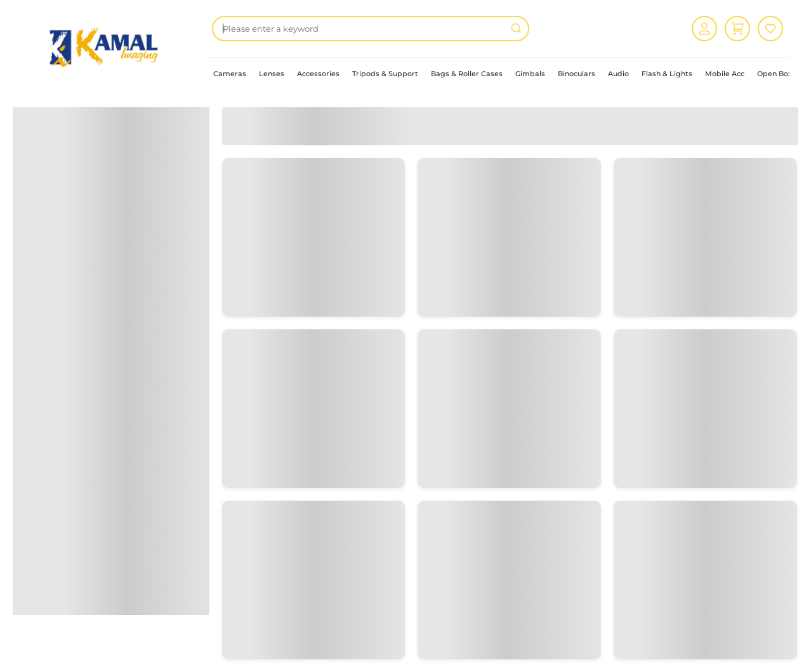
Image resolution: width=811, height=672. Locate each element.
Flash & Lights (667, 74)
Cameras (230, 74)
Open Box (775, 74)
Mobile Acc (725, 74)
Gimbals (530, 74)
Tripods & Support (385, 74)
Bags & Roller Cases (467, 74)
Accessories (318, 74)
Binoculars (577, 74)
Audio (618, 74)
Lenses (272, 74)
